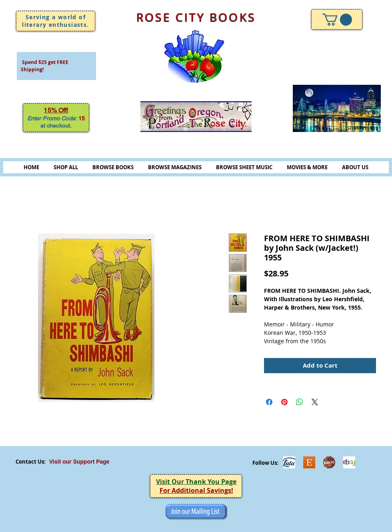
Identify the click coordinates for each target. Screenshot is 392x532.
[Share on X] (315, 402)
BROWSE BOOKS (113, 167)
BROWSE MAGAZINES (175, 167)
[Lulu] (289, 462)
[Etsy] (309, 462)
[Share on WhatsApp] (300, 402)
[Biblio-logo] (329, 462)
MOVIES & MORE (307, 167)
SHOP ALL (66, 167)
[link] (337, 20)
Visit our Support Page (79, 462)
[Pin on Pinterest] (284, 402)
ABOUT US (355, 167)
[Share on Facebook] (269, 402)
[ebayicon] (349, 462)
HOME (31, 167)
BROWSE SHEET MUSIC (244, 167)
